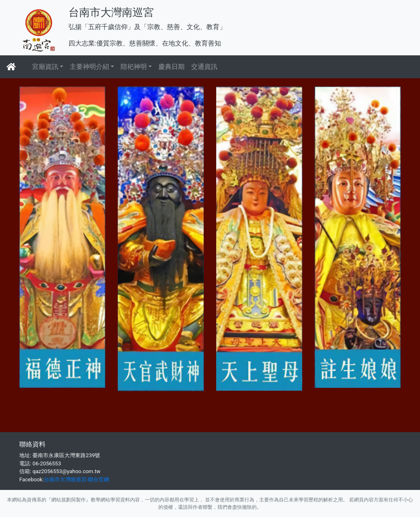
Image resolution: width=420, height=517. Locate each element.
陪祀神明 (134, 67)
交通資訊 (204, 67)
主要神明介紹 (89, 67)
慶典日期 (171, 67)
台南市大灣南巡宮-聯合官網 (77, 479)
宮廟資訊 (45, 67)
